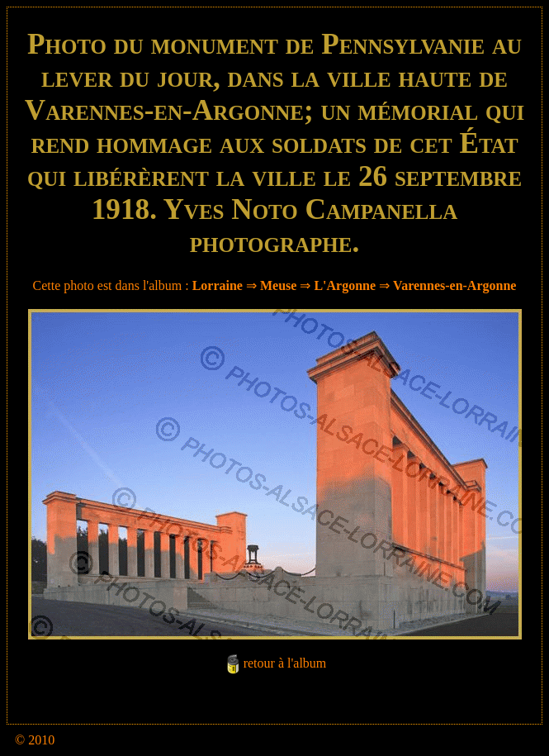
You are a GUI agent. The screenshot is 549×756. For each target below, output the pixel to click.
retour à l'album (285, 663)
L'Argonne (345, 285)
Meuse (278, 285)
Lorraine (218, 285)
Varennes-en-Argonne (454, 285)
